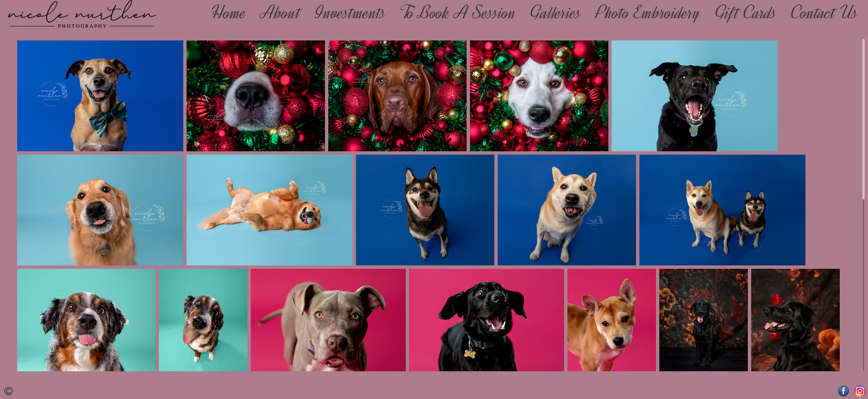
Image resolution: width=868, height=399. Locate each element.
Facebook (844, 391)
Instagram (860, 391)
